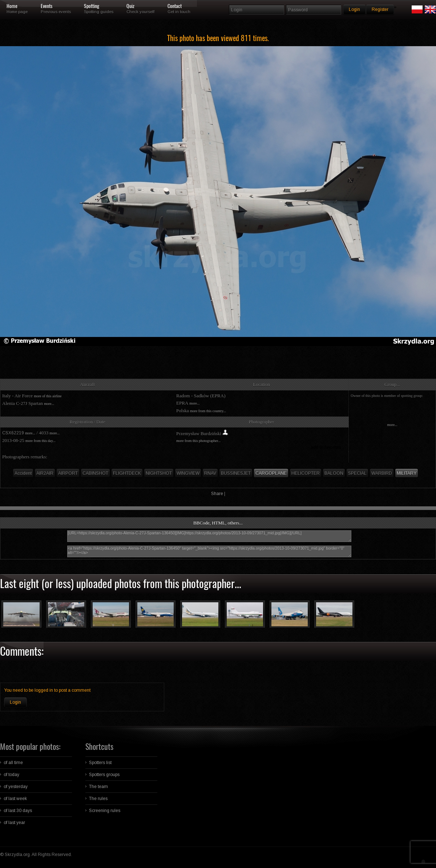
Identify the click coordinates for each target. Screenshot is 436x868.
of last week (15, 799)
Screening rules (105, 811)
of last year (14, 823)
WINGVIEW (188, 473)
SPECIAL (357, 473)
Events (47, 6)
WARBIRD (382, 473)
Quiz (130, 6)
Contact (175, 6)
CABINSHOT (95, 473)
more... (49, 404)
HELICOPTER (306, 473)
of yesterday (16, 787)
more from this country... (208, 411)
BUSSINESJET (236, 473)
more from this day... (41, 441)
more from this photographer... (198, 441)
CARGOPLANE (271, 473)
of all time (13, 763)
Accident (23, 473)
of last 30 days (18, 811)
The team (98, 787)
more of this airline (48, 396)
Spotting (92, 6)
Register (380, 9)
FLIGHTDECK (127, 473)
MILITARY (407, 473)
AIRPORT (68, 473)
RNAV (210, 473)
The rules (98, 799)
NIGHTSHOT (159, 473)
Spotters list (100, 763)
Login (15, 702)
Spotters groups (104, 775)
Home (12, 6)
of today (11, 775)
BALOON (334, 473)
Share (217, 494)
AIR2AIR (45, 473)
